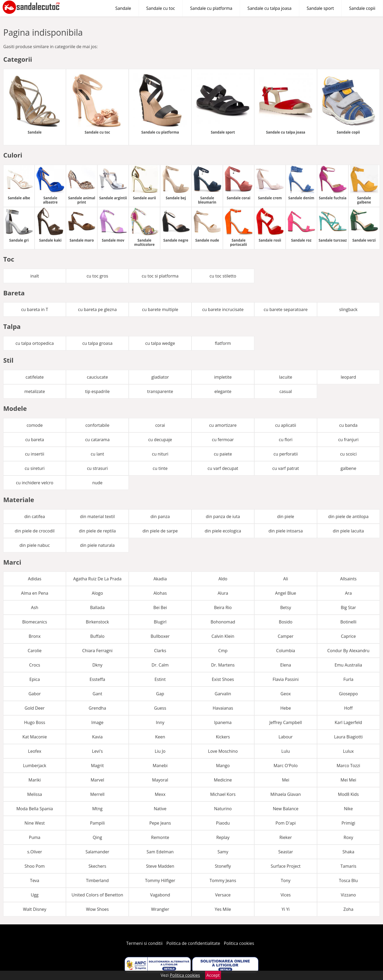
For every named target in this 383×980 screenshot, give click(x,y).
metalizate (35, 391)
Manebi (160, 766)
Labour (286, 737)
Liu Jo (160, 751)
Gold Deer (34, 708)
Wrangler (160, 909)
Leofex (35, 751)
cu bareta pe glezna (97, 309)
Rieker (286, 837)
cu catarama (97, 440)
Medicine (223, 780)
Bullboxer (160, 636)
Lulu (286, 751)
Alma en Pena (35, 593)
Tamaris (348, 866)
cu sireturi (35, 468)
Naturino (223, 809)
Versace (223, 895)
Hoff (348, 708)
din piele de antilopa (348, 516)
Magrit (97, 766)
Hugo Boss (35, 722)
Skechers (97, 866)
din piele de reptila (97, 531)
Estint (160, 679)
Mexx (160, 794)
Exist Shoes (223, 679)
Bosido (286, 622)
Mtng (97, 809)
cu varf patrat (286, 468)
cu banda (348, 425)
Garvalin (223, 694)
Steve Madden (160, 866)
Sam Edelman (160, 852)
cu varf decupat (223, 468)
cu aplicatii (286, 425)
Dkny (97, 665)
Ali (286, 579)
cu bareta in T (34, 309)
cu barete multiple (160, 309)
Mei (286, 780)
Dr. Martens (223, 665)
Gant (97, 694)
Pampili (97, 823)
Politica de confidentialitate (193, 943)
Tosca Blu (348, 880)
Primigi (348, 823)
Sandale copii (362, 8)
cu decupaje (160, 440)
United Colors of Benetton (97, 895)
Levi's (97, 751)
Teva (35, 880)
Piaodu (223, 823)
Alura (223, 593)
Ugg (35, 895)
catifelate (35, 377)
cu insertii (35, 454)
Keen (160, 737)
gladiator (160, 377)
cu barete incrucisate (223, 309)
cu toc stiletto (223, 276)
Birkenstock (97, 622)
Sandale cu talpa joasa (269, 8)
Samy (223, 852)
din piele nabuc (35, 545)
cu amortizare (223, 425)
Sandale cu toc (161, 8)
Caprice (348, 636)
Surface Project (286, 866)
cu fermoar (223, 440)
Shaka (348, 852)
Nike (348, 809)
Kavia (97, 737)
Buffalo (97, 636)
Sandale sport (320, 8)
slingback (348, 309)
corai (160, 425)
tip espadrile (97, 391)
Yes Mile (223, 909)
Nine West (35, 823)
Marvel (97, 780)
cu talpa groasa (97, 343)
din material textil (97, 516)
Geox (286, 694)
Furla (348, 679)
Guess (160, 708)
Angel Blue (286, 593)
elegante (223, 391)
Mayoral (160, 780)
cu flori (286, 440)
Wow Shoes (97, 909)
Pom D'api (286, 823)
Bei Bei (160, 607)
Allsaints (348, 579)
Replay (223, 837)
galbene (348, 468)
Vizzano (348, 895)
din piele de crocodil (35, 531)
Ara (348, 593)
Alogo (97, 593)
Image (97, 722)
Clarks (160, 651)
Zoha (348, 909)
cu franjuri (348, 440)
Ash (35, 607)
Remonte (160, 837)
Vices (286, 895)
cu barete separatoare (286, 309)
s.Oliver (35, 852)
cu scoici (348, 454)
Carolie (35, 651)
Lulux (348, 751)
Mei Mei (348, 780)
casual (286, 391)
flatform (223, 343)
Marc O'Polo (286, 766)
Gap (160, 694)
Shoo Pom (35, 866)
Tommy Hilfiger (160, 880)
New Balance (286, 809)
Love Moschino (223, 751)
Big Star (348, 607)
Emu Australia (348, 665)
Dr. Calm (160, 665)
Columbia (286, 651)
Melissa (35, 794)
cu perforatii (286, 454)
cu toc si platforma (160, 276)
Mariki (35, 780)
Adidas (35, 579)
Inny (160, 722)
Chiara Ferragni (97, 651)
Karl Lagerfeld (348, 722)
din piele (286, 516)
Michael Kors (223, 794)
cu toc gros (97, 276)
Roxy (348, 837)
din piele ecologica (223, 531)
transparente (160, 391)
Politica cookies (239, 943)
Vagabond (160, 895)
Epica (35, 679)
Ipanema (223, 722)
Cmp (223, 651)
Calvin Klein (223, 636)
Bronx (35, 636)
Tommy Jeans (223, 880)
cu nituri (160, 454)
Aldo (223, 579)
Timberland (97, 880)
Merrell (97, 794)
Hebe (286, 708)
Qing (97, 837)
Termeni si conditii (145, 943)
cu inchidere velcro (35, 483)
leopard (348, 377)
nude (97, 483)
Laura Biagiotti (348, 737)
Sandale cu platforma (211, 8)
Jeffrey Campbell (286, 722)
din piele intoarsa (286, 531)
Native (160, 809)
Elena (286, 665)
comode (35, 425)
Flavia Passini (286, 679)
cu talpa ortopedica (35, 343)
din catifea (34, 516)
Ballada (97, 607)
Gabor (35, 694)
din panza (160, 516)
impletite (223, 377)
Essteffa (97, 679)
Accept (213, 975)
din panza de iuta (223, 516)
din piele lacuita (348, 531)
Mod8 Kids (348, 794)
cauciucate (97, 377)
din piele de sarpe (160, 531)
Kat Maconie (35, 737)
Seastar (286, 852)
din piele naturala (97, 545)
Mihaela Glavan (286, 794)
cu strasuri (97, 468)
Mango (223, 766)
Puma (35, 837)
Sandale (123, 8)
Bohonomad (223, 622)
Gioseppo (348, 694)
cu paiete (223, 454)
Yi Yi (286, 909)
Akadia (160, 579)
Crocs (35, 665)
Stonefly (223, 866)
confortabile (97, 425)
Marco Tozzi (348, 766)
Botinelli (348, 622)
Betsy (286, 607)
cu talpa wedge (160, 343)
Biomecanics (35, 622)
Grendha (97, 708)
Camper (286, 636)
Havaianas (223, 708)
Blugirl (160, 622)
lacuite (286, 377)
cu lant (97, 454)
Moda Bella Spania (35, 809)
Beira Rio (223, 607)
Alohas (160, 593)
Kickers (223, 737)
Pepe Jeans (160, 823)
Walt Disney (35, 909)
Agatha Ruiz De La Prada (97, 579)
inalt (35, 276)
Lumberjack (35, 766)
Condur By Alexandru (348, 651)
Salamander (97, 852)
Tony (286, 880)
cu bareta (35, 440)
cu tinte (160, 468)
